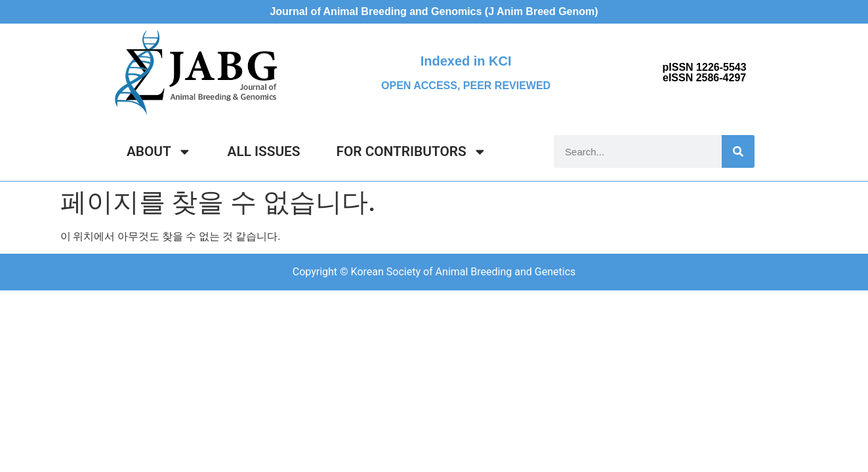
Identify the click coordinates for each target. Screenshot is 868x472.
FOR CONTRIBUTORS (412, 152)
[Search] (738, 151)
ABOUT (159, 152)
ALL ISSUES (264, 151)
